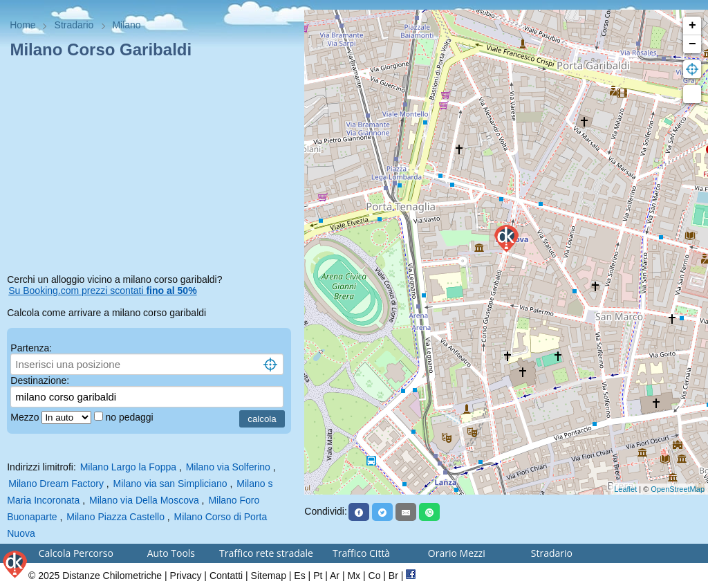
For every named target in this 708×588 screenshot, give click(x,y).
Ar (335, 576)
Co (375, 576)
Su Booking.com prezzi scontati (102, 291)
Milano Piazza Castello (115, 517)
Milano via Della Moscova (144, 500)
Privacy (186, 576)
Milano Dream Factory (56, 484)
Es (299, 576)
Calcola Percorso (76, 553)
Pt (318, 576)
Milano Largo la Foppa (128, 467)
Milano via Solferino (228, 467)
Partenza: (31, 348)
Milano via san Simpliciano (170, 484)
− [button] (692, 44)
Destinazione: (40, 380)
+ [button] (692, 26)
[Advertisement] (152, 169)
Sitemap (269, 576)
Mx (354, 576)
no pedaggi (130, 417)
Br (393, 576)
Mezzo (26, 417)
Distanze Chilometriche (112, 576)
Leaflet (625, 489)
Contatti (226, 576)
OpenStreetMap (678, 489)
